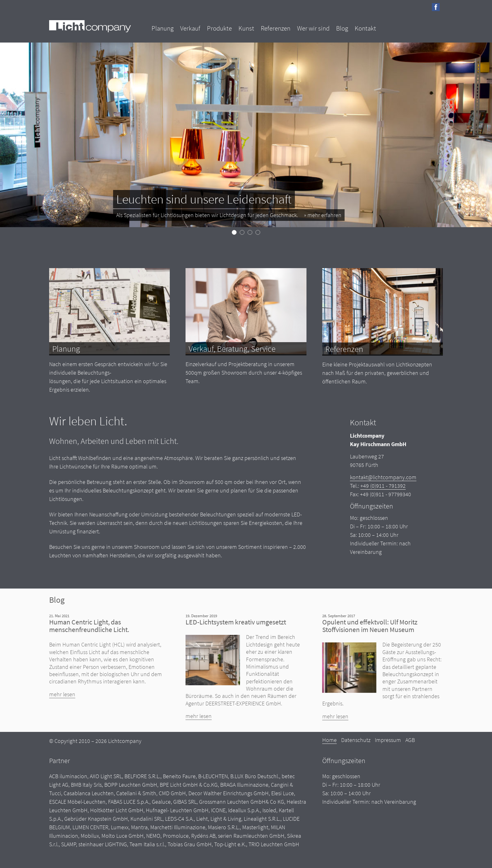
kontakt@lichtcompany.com (383, 477)
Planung (163, 28)
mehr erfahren (324, 215)
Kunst (246, 28)
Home (329, 740)
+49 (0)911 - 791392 (383, 486)
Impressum (388, 740)
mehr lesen (62, 694)
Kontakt (365, 28)
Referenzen (276, 28)
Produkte (219, 28)
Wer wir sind (313, 28)
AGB (410, 740)
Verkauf (190, 28)
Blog (342, 28)
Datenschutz (356, 740)
